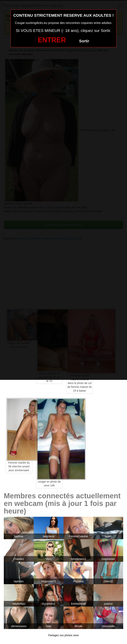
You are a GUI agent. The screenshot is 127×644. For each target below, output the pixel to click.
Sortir (84, 41)
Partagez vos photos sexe (63, 635)
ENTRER (52, 40)
